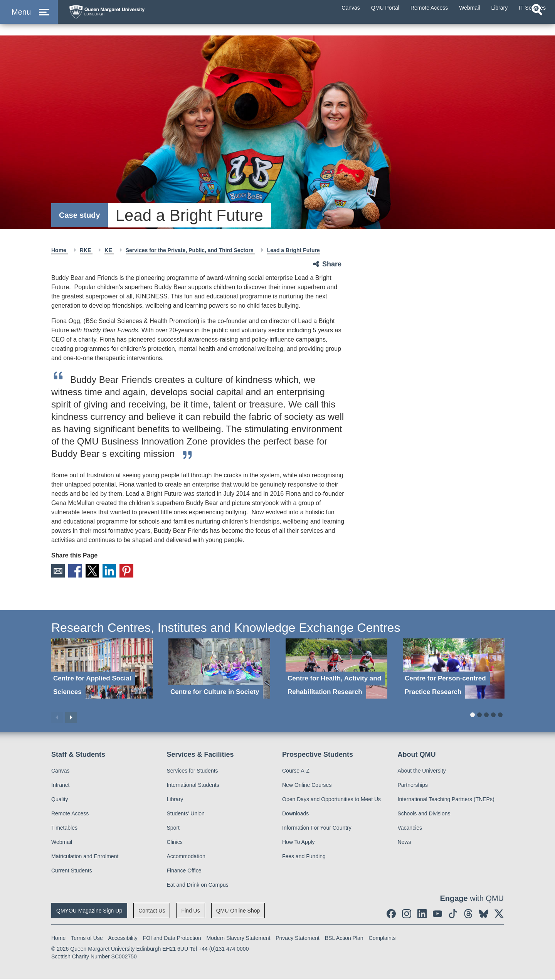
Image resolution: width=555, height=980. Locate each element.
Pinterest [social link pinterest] (136, 571)
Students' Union (186, 815)
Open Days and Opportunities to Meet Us (331, 800)
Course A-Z (296, 772)
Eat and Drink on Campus (198, 886)
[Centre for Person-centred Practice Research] (454, 669)
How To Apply (299, 843)
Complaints (382, 939)
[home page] (139, 18)
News (404, 843)
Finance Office (184, 872)
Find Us (190, 912)
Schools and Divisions (424, 815)
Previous (57, 718)
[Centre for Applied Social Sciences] (102, 669)
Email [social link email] (59, 571)
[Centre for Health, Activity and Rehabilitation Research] (336, 669)
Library (175, 800)
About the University (422, 772)
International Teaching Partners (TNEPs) (446, 800)
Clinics (175, 843)
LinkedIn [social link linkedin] (116, 571)
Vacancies (410, 829)
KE (109, 250)
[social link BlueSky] (484, 915)
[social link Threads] (468, 915)
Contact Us (152, 912)
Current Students (72, 872)
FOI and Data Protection (172, 939)
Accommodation (186, 857)
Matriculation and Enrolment (85, 857)
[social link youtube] (437, 915)
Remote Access (70, 815)
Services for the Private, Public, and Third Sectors (190, 250)
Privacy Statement (298, 939)
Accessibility (123, 939)
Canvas (60, 772)
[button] (29, 20)
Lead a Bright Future (293, 250)
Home (60, 250)
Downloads (295, 815)
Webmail (62, 843)
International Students (193, 786)
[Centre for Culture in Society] (219, 669)
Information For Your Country (317, 829)
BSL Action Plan (344, 939)
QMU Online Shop (238, 912)
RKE (86, 250)
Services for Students (193, 772)
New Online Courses (307, 786)
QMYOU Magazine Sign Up (89, 912)
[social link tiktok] (453, 915)
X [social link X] (97, 571)
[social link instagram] (407, 915)
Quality (60, 800)
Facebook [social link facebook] (78, 571)
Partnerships (413, 786)
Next (71, 718)
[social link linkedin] (422, 915)
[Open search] (537, 25)
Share (332, 264)
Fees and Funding (304, 857)
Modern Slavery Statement (239, 939)
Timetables (64, 829)
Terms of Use (87, 939)
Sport (173, 829)
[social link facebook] (391, 915)
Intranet (60, 786)
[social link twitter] (499, 915)
